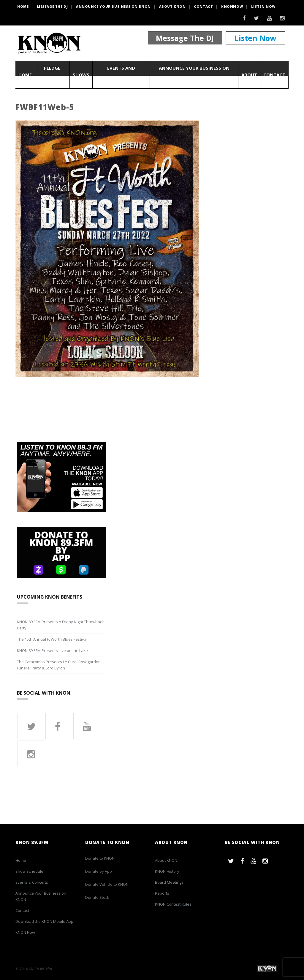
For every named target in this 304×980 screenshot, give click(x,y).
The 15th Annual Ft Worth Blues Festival (52, 639)
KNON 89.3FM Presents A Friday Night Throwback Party (60, 625)
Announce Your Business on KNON (113, 6)
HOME (23, 6)
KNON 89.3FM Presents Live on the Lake (52, 650)
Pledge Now (52, 75)
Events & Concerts (32, 882)
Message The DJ (185, 38)
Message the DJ (52, 6)
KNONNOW (232, 6)
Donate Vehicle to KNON (107, 884)
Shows (81, 75)
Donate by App (99, 871)
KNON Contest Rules (173, 904)
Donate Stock (97, 897)
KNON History (167, 871)
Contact (203, 6)
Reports (162, 893)
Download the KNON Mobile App (44, 921)
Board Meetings (169, 882)
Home (25, 75)
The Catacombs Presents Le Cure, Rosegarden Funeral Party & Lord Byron (59, 665)
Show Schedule (29, 871)
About (249, 75)
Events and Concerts (121, 75)
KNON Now (25, 932)
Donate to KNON (100, 858)
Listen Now (263, 6)
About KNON (172, 6)
